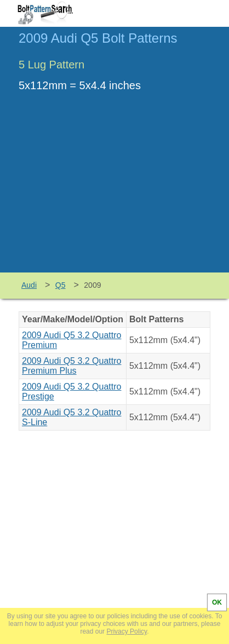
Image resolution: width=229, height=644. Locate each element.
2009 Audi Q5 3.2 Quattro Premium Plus (71, 366)
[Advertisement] (114, 190)
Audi (29, 285)
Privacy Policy (127, 631)
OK (217, 602)
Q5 (61, 285)
